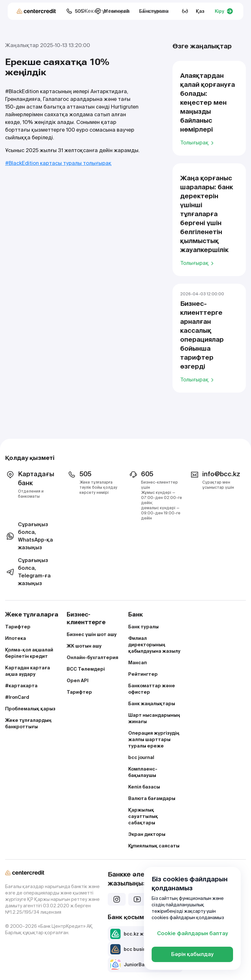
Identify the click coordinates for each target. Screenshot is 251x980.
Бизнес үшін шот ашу (92, 634)
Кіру (224, 11)
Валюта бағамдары (152, 798)
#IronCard (17, 697)
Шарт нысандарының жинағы (154, 718)
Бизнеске (155, 11)
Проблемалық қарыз (30, 709)
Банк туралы (143, 627)
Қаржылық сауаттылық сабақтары (143, 816)
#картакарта (21, 686)
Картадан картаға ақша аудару (28, 671)
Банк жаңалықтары (152, 704)
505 (75, 11)
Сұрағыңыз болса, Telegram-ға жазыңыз (28, 572)
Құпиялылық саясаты (154, 846)
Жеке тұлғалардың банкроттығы (28, 723)
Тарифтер (18, 627)
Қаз (200, 11)
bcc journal (141, 757)
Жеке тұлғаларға (106, 11)
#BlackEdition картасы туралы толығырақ (58, 163)
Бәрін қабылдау (192, 954)
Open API (78, 681)
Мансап (138, 663)
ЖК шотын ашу (84, 646)
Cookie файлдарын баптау (192, 933)
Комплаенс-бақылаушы (143, 772)
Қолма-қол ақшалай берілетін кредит (29, 653)
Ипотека (16, 638)
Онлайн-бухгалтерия (92, 657)
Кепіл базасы (144, 787)
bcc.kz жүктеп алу (138, 934)
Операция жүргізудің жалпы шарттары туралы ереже (154, 739)
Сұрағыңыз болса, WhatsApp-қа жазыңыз (29, 536)
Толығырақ (198, 143)
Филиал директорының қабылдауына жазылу (154, 645)
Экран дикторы (147, 834)
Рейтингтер (143, 674)
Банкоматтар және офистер (152, 689)
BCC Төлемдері (86, 669)
